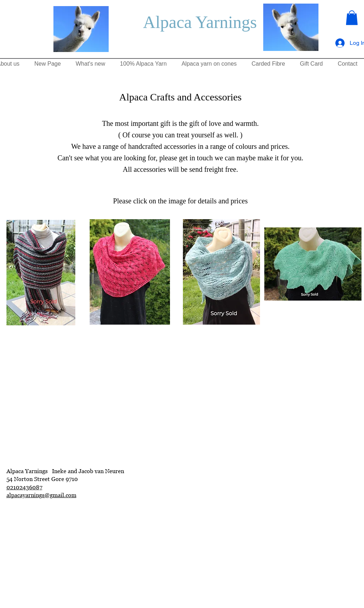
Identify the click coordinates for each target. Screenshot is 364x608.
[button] (352, 18)
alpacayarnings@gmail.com (41, 495)
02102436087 (24, 487)
